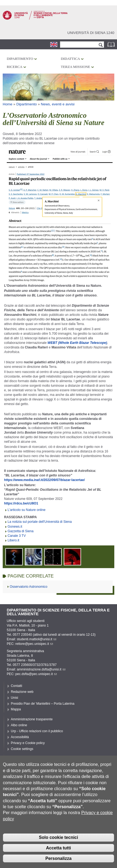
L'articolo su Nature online (26, 510)
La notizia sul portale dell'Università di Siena (40, 522)
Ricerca (15, 67)
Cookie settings (22, 749)
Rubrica (112, 44)
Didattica (70, 59)
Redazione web (22, 692)
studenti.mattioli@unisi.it (36, 639)
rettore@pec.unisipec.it (34, 644)
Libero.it (13, 540)
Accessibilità (20, 737)
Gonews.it (15, 527)
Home (8, 104)
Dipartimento (20, 59)
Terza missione (76, 67)
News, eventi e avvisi (58, 104)
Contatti (16, 686)
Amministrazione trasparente (32, 719)
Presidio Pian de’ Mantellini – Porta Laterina (43, 704)
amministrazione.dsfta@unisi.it (41, 669)
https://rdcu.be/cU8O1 (21, 503)
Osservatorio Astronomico (29, 587)
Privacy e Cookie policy (28, 743)
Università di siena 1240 (91, 33)
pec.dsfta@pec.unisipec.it (36, 674)
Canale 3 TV (17, 536)
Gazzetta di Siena (21, 531)
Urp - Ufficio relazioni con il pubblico (37, 731)
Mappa (16, 709)
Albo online (19, 725)
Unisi (14, 698)
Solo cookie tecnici (59, 845)
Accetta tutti (58, 855)
